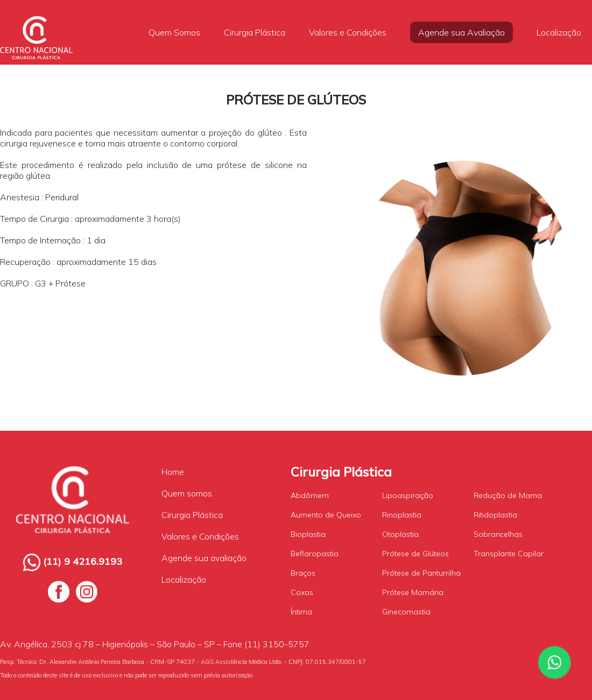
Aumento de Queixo (326, 515)
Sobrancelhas (498, 534)
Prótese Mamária (413, 592)
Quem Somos (174, 32)
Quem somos (187, 493)
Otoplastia (400, 534)
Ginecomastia (406, 612)
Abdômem (310, 495)
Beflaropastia (315, 554)
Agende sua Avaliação (461, 32)
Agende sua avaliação (204, 558)
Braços (303, 573)
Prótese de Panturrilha (421, 573)
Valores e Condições (348, 32)
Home (173, 472)
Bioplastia (308, 534)
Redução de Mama (508, 495)
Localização (559, 32)
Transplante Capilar (509, 554)
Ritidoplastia (495, 515)
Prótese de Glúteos (415, 554)
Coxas (302, 592)
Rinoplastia (402, 515)
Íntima (301, 612)
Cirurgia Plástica (255, 32)
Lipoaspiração (408, 495)
